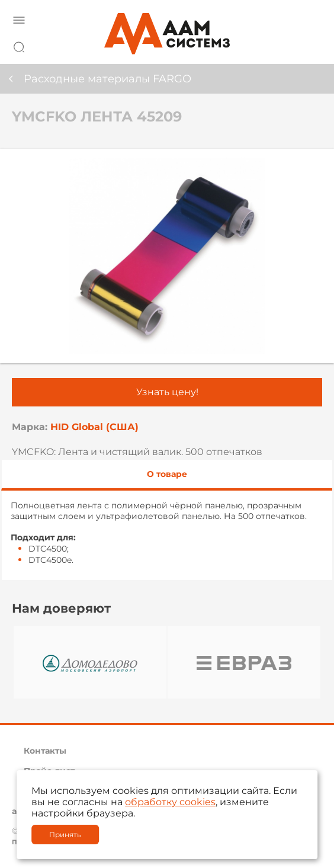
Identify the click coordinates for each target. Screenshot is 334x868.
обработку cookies (170, 802)
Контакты (45, 751)
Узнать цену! (167, 392)
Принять (65, 835)
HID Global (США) (94, 427)
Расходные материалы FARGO (107, 79)
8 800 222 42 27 (310, 45)
